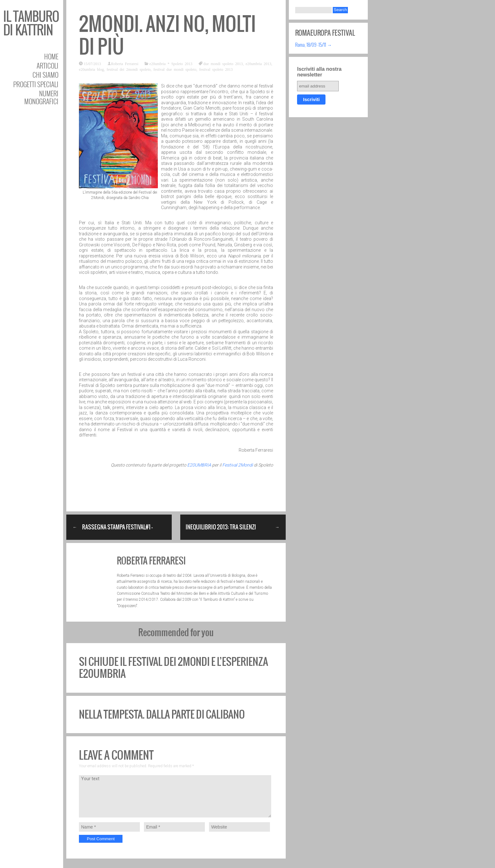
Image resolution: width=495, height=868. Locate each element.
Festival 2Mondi (238, 465)
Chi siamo (45, 75)
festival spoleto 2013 (216, 69)
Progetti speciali (36, 84)
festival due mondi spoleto (175, 69)
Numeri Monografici (41, 97)
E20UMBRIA (199, 465)
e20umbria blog (91, 69)
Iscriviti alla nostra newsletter (319, 72)
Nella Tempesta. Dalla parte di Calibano (162, 714)
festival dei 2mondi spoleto (129, 69)
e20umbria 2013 (258, 63)
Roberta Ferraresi (125, 63)
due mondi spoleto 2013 (223, 63)
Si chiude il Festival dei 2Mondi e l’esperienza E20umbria (173, 668)
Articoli (48, 66)
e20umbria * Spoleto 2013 (171, 63)
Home (51, 56)
